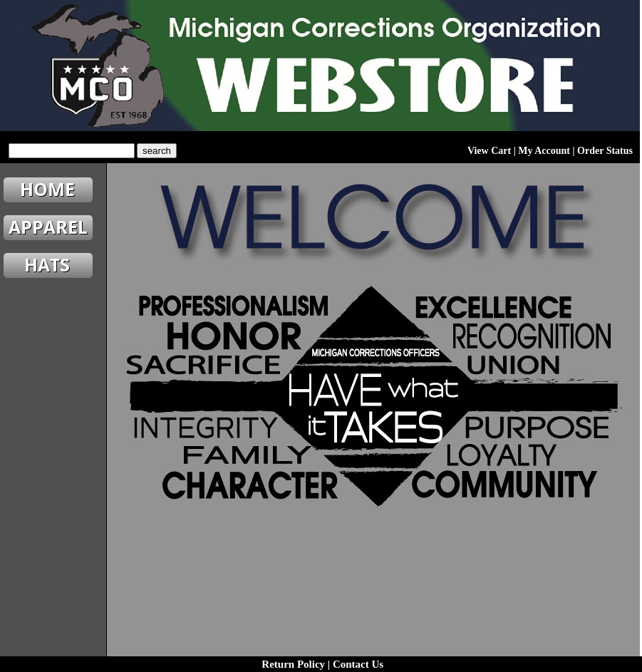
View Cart (489, 151)
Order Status (605, 151)
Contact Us (358, 664)
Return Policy (293, 664)
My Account (544, 151)
